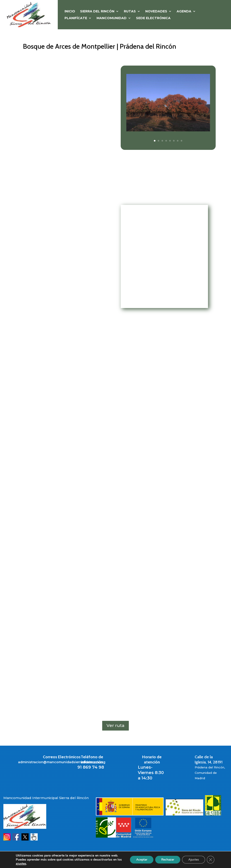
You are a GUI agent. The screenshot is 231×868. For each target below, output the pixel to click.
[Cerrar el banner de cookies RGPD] (210, 858)
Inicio (70, 11)
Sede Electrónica (153, 18)
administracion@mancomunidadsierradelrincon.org (62, 762)
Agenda (184, 11)
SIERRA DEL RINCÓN (97, 11)
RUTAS (130, 11)
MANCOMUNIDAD (112, 18)
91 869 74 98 (91, 767)
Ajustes (192, 858)
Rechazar (165, 858)
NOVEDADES (156, 11)
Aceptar (137, 858)
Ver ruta (115, 725)
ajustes (26, 864)
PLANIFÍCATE (76, 18)
